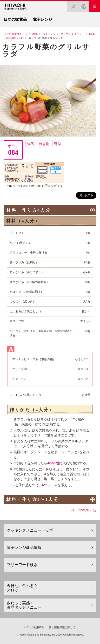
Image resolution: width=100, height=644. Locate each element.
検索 (71, 5)
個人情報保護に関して (62, 627)
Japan (82, 5)
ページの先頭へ (81, 510)
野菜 (58, 144)
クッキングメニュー (72, 34)
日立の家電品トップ (16, 34)
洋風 (31, 144)
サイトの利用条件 (33, 627)
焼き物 (44, 144)
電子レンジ (49, 34)
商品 (35, 34)
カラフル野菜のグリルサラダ (46, 50)
